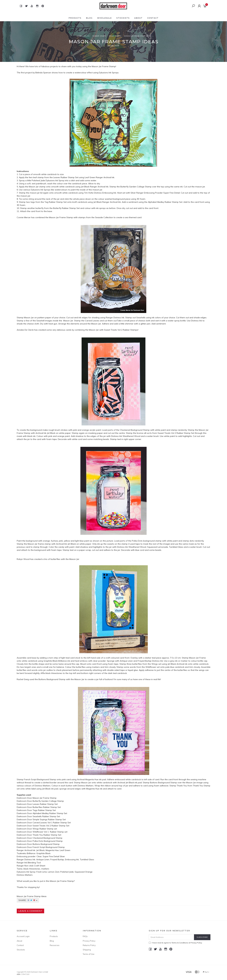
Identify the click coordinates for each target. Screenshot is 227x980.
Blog (89, 18)
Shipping (87, 950)
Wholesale (104, 18)
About (138, 18)
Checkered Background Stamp (47, 838)
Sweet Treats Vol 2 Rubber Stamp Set (51, 826)
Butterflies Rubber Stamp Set (47, 807)
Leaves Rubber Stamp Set (45, 804)
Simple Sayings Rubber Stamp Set (49, 819)
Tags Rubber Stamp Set (44, 810)
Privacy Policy (89, 941)
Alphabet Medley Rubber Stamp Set (50, 813)
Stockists (123, 18)
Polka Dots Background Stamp (48, 841)
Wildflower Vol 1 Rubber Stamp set (50, 832)
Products (75, 18)
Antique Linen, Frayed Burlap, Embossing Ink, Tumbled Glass (65, 859)
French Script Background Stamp (49, 847)
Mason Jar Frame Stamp (104, 66)
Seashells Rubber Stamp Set (46, 816)
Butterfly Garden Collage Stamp (48, 801)
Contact (153, 18)
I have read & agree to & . (176, 943)
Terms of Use (89, 954)
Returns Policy (89, 945)
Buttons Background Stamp (46, 844)
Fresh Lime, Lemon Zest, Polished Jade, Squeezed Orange (64, 872)
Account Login (23, 936)
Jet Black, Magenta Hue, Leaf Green (53, 850)
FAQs (85, 936)
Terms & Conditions (180, 943)
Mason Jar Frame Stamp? (62, 881)
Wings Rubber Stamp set (45, 829)
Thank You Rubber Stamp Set (47, 835)
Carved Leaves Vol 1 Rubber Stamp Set (52, 823)
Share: (28, 900)
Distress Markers (25, 875)
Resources (55, 945)
